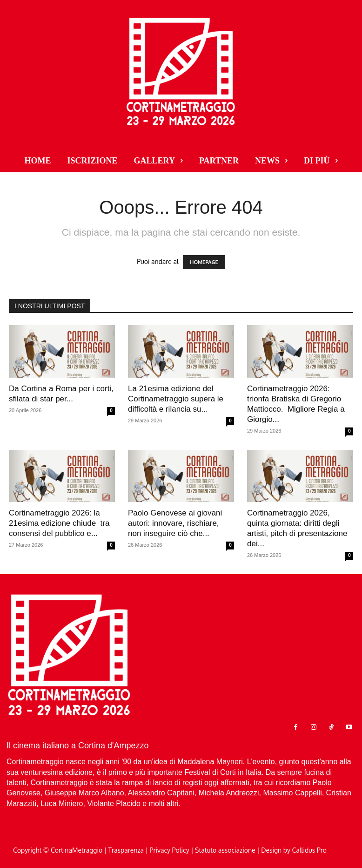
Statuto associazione (225, 850)
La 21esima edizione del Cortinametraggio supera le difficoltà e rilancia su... (176, 399)
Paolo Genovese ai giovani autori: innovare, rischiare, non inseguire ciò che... (175, 523)
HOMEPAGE (204, 262)
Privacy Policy (170, 850)
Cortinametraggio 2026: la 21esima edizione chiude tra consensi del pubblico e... (59, 523)
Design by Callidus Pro (294, 850)
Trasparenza (126, 850)
